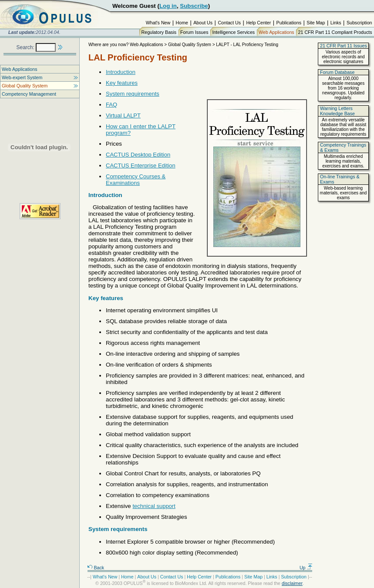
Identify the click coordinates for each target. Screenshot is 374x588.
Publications (289, 23)
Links (336, 23)
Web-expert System (22, 77)
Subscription (359, 23)
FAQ (111, 105)
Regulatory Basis (159, 32)
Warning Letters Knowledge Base (337, 111)
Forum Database (337, 72)
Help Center (258, 23)
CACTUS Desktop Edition (138, 155)
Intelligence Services (233, 32)
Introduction (121, 72)
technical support (154, 506)
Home (182, 23)
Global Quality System (25, 86)
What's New (158, 23)
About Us (203, 23)
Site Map (316, 23)
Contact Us (229, 23)
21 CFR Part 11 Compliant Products (335, 32)
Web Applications (276, 32)
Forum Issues (194, 32)
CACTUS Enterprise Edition (141, 165)
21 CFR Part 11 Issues (344, 46)
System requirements (133, 94)
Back (96, 568)
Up (306, 568)
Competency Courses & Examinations (136, 180)
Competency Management (29, 94)
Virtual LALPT (123, 115)
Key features (122, 83)
